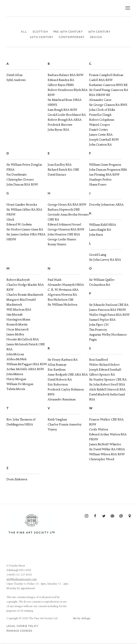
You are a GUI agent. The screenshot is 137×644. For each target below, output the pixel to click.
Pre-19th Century (68, 32)
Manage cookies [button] (19, 631)
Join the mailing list (112, 516)
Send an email (121, 516)
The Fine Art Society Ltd (43, 8)
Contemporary (72, 37)
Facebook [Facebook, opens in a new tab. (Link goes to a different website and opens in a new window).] (95, 516)
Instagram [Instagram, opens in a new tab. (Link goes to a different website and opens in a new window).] (87, 516)
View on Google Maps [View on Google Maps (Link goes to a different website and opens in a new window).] (130, 516)
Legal (11, 626)
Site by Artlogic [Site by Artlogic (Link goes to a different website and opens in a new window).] (82, 618)
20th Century (42, 37)
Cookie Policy (28, 626)
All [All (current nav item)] (24, 32)
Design (96, 37)
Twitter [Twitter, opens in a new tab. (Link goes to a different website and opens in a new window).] (104, 516)
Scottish (40, 32)
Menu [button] (127, 8)
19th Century (99, 32)
